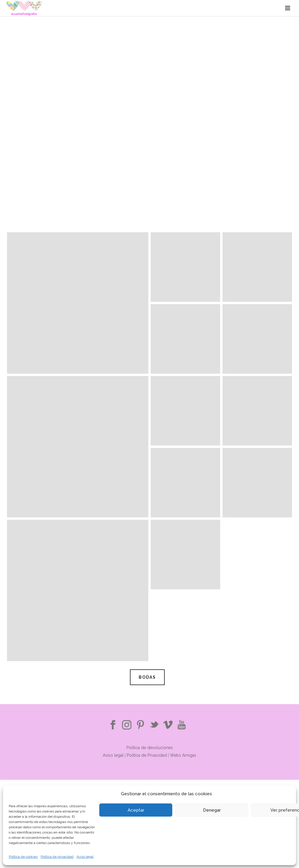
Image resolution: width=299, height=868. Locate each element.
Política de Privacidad (147, 755)
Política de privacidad (57, 857)
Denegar (212, 810)
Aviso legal (85, 857)
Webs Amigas (183, 755)
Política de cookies (23, 857)
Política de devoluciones (150, 748)
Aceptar (136, 810)
